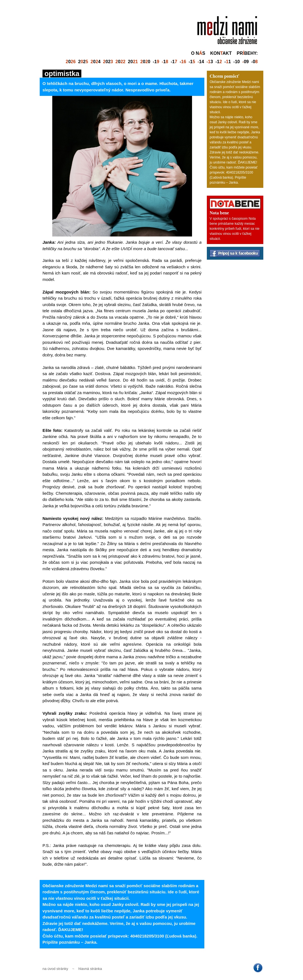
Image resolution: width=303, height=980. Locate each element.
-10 (237, 62)
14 (201, 62)
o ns (198, 53)
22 (83, 62)
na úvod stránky (55, 969)
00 (145, 62)
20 (133, 62)
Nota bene (219, 213)
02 (108, 62)
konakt (221, 53)
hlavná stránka (90, 969)
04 (96, 62)
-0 (255, 62)
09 (246, 62)
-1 (156, 62)
